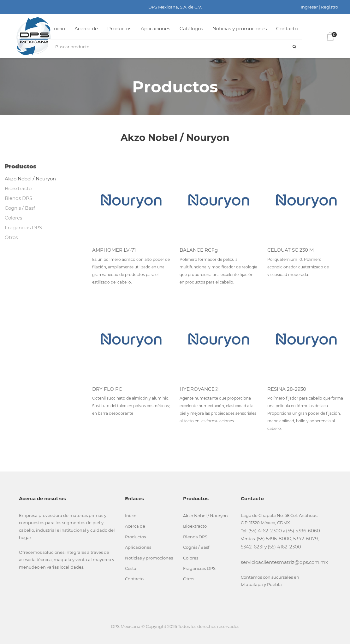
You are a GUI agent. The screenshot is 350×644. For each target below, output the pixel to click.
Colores (13, 218)
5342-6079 (306, 539)
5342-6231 (252, 547)
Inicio (59, 29)
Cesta (131, 568)
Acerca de (86, 29)
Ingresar (309, 7)
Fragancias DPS (23, 228)
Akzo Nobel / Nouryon (30, 179)
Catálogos (191, 29)
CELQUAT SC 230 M (291, 250)
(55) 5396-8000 (274, 539)
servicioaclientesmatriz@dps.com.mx (284, 562)
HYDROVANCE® (199, 389)
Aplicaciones (155, 29)
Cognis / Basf (20, 208)
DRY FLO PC (107, 389)
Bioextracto (18, 188)
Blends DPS (18, 198)
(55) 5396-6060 (303, 531)
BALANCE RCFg (199, 250)
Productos (119, 29)
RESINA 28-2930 (287, 389)
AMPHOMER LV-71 (114, 250)
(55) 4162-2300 (265, 531)
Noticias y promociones (240, 29)
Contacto (287, 29)
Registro (329, 7)
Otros (11, 237)
